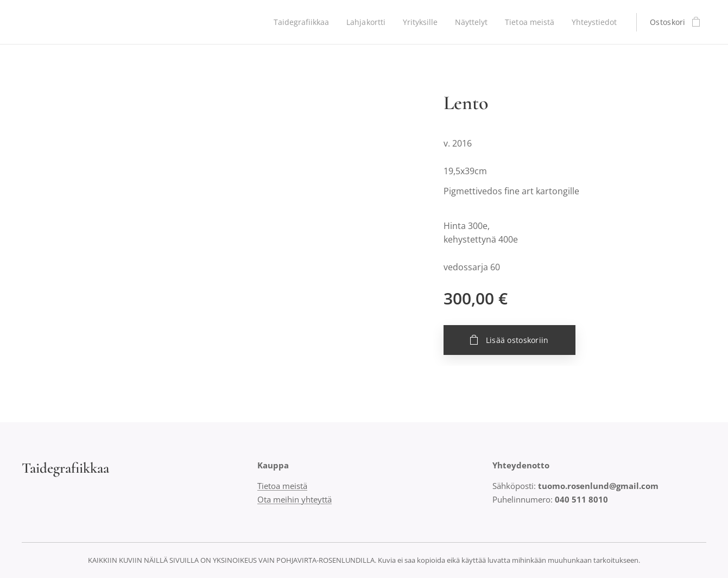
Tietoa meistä (282, 486)
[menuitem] (296, 22)
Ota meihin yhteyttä (295, 499)
